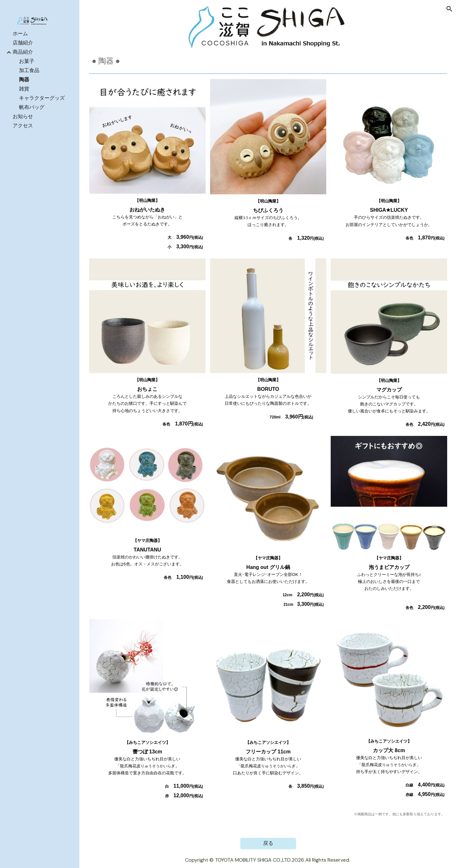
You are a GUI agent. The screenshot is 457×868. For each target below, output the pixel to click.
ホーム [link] (20, 33)
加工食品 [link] (29, 70)
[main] (268, 61)
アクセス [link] (23, 126)
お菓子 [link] (27, 61)
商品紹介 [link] (23, 52)
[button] (449, 9)
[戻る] (268, 843)
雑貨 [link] (24, 89)
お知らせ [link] (23, 116)
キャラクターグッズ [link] (42, 98)
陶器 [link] (24, 80)
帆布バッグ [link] (32, 107)
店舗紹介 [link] (23, 43)
